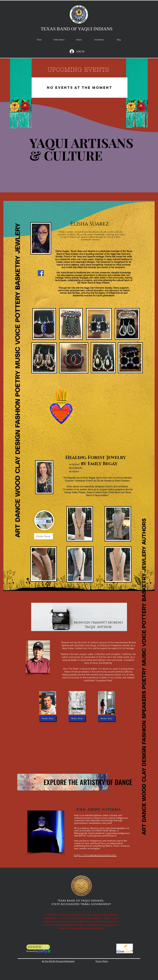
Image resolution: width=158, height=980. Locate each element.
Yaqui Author (98, 627)
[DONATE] (38, 947)
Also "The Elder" (71, 669)
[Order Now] (44, 536)
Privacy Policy (102, 961)
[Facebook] (41, 273)
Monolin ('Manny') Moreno (98, 623)
